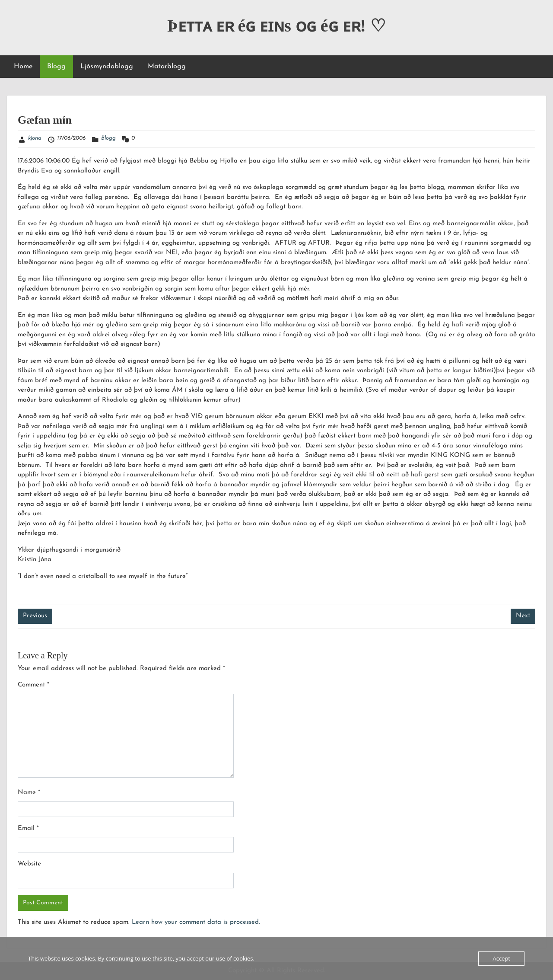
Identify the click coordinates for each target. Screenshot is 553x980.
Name (29, 793)
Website (29, 864)
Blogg (56, 67)
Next (523, 616)
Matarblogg (167, 67)
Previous (35, 616)
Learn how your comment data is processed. (196, 922)
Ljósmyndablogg (107, 67)
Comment (33, 685)
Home (23, 67)
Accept (501, 958)
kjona (35, 138)
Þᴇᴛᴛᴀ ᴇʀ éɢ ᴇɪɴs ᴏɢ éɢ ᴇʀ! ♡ (276, 26)
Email (28, 828)
